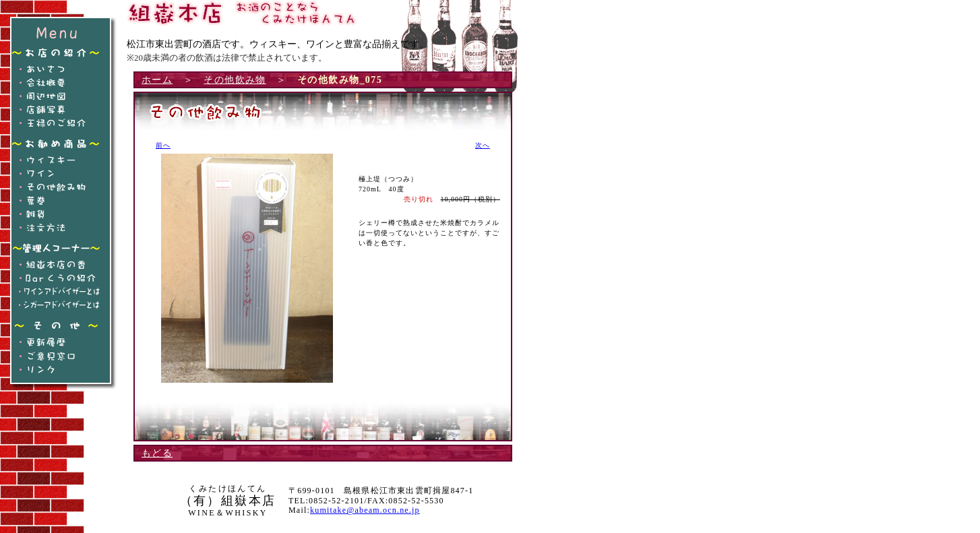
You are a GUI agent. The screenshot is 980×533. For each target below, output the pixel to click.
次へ (483, 145)
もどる (157, 453)
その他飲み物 (235, 80)
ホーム (157, 80)
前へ (163, 145)
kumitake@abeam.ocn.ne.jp (365, 510)
